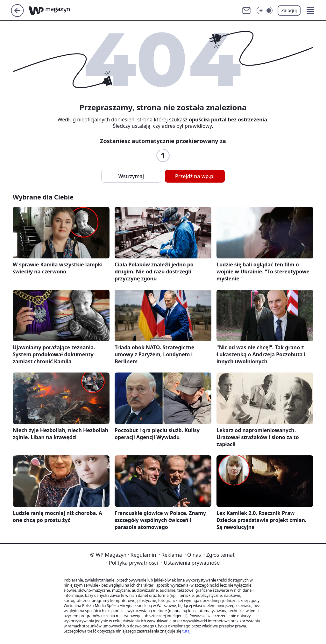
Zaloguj (289, 10)
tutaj (186, 631)
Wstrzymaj (131, 176)
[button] (310, 11)
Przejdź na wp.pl (195, 176)
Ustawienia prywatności (191, 563)
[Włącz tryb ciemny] (265, 11)
